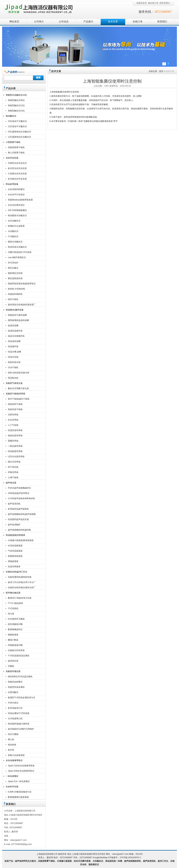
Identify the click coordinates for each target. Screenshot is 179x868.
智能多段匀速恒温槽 (17, 315)
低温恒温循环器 (15, 331)
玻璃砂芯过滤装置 (16, 226)
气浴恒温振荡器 (15, 551)
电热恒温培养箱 (15, 436)
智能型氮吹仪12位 (16, 105)
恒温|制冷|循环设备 (15, 310)
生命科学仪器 (12, 787)
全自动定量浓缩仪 (16, 205)
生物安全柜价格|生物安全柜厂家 (22, 588)
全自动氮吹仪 (14, 221)
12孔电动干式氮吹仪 (17, 126)
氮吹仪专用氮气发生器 (18, 388)
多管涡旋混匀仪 (15, 708)
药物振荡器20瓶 (15, 645)
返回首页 (142, 3)
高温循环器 (13, 347)
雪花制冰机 (13, 378)
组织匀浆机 (13, 299)
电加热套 (12, 745)
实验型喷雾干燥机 (16, 147)
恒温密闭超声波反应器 (18, 519)
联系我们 (165, 3)
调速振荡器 (13, 561)
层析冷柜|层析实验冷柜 (19, 373)
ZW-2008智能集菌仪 (17, 210)
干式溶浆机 (13, 608)
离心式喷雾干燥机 (16, 153)
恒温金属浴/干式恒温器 (19, 713)
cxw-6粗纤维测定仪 (17, 257)
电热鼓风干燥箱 (15, 404)
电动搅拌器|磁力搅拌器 (19, 724)
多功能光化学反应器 (17, 179)
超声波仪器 (11, 483)
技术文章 (113, 22)
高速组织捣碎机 (15, 294)
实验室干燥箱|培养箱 (15, 394)
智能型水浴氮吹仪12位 (16, 95)
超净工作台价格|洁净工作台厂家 (22, 583)
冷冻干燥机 (13, 367)
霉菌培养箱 (13, 441)
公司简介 (39, 22)
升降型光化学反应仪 (17, 163)
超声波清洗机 (14, 504)
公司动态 (64, 22)
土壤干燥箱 (13, 477)
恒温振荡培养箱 (15, 451)
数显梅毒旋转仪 (15, 629)
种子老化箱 (13, 467)
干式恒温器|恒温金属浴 (19, 656)
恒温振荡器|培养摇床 (15, 535)
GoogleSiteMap (100, 858)
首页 (161, 71)
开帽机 (11, 666)
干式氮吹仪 (13, 236)
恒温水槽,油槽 (14, 352)
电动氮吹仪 (11, 116)
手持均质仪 (13, 703)
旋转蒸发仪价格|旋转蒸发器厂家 (22, 305)
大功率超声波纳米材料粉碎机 (22, 498)
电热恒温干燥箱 (15, 409)
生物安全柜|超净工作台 (17, 572)
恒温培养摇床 (14, 567)
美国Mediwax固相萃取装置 (20, 200)
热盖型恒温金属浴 (16, 687)
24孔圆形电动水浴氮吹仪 (19, 132)
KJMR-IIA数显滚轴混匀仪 (20, 792)
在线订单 (153, 3)
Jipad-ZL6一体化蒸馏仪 (19, 781)
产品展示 (88, 22)
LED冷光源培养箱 (16, 457)
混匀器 (11, 614)
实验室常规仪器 (13, 671)
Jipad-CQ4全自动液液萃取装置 (21, 766)
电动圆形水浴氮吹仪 (17, 216)
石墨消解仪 (13, 692)
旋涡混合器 (13, 661)
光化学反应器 (12, 158)
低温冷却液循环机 (16, 336)
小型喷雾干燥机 (13, 142)
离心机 (11, 739)
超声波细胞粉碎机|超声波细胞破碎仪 (22, 515)
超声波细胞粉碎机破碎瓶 (19, 530)
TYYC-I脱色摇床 (15, 603)
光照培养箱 (13, 415)
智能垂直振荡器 (15, 556)
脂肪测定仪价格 (15, 273)
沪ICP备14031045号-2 (130, 858)
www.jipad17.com (120, 854)
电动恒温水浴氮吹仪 (17, 247)
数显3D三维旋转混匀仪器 (20, 598)
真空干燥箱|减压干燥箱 (19, 399)
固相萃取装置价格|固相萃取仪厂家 (22, 284)
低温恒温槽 (13, 326)
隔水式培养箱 (14, 462)
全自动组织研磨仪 (16, 189)
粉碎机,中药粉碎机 (17, 289)
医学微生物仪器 (13, 593)
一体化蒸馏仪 (12, 776)
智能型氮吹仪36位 (16, 100)
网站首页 (14, 22)
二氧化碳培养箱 (15, 446)
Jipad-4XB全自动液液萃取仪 (21, 771)
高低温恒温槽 (14, 341)
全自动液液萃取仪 (14, 760)
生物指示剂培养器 (16, 650)
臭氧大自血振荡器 (16, 755)
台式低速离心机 (15, 719)
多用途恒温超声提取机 (18, 509)
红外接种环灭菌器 (16, 619)
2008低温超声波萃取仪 (19, 493)
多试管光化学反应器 (17, 168)
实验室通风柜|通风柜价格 (20, 577)
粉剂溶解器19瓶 (15, 624)
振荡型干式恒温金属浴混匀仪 (22, 698)
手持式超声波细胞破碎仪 (19, 488)
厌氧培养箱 (13, 472)
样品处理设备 (12, 184)
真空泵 (11, 750)
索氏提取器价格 (15, 278)
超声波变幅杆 (14, 525)
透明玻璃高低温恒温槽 (18, 320)
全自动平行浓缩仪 (16, 195)
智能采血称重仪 (15, 682)
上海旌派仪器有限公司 (43, 9)
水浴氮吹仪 (13, 231)
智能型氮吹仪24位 (16, 111)
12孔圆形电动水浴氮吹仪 (19, 137)
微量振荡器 (13, 635)
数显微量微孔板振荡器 (18, 797)
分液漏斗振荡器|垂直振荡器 (21, 540)
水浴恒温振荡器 (15, 546)
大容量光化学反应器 (17, 174)
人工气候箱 (13, 425)
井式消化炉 (13, 263)
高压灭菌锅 (13, 734)
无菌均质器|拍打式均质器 (20, 252)
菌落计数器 (13, 640)
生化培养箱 (13, 420)
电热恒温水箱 (14, 362)
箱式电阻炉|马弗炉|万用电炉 (21, 729)
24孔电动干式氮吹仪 (17, 121)
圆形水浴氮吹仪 (15, 242)
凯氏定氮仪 (13, 268)
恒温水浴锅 (13, 357)
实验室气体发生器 (14, 383)
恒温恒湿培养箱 (15, 430)
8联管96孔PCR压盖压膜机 (20, 677)
